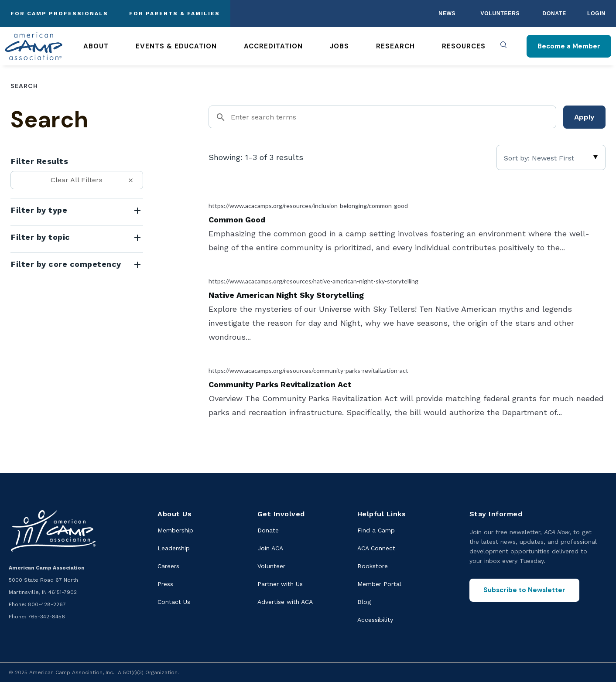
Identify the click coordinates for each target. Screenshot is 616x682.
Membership (175, 530)
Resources (464, 46)
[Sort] (551, 157)
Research (395, 46)
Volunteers (500, 14)
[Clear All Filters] (77, 180)
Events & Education (176, 46)
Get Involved (281, 514)
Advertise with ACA (285, 602)
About (96, 46)
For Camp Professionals (59, 14)
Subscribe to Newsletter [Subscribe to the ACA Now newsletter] (524, 590)
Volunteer (271, 566)
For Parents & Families (175, 14)
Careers (168, 566)
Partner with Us (280, 584)
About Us (175, 514)
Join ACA (270, 548)
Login (596, 14)
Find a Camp (376, 530)
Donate (554, 14)
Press (165, 584)
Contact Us (174, 602)
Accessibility (375, 620)
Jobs (339, 46)
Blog (364, 602)
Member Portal (379, 584)
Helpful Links (382, 514)
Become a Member (569, 46)
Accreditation (273, 46)
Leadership (174, 548)
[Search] (383, 117)
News (447, 14)
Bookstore (373, 566)
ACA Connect (376, 548)
